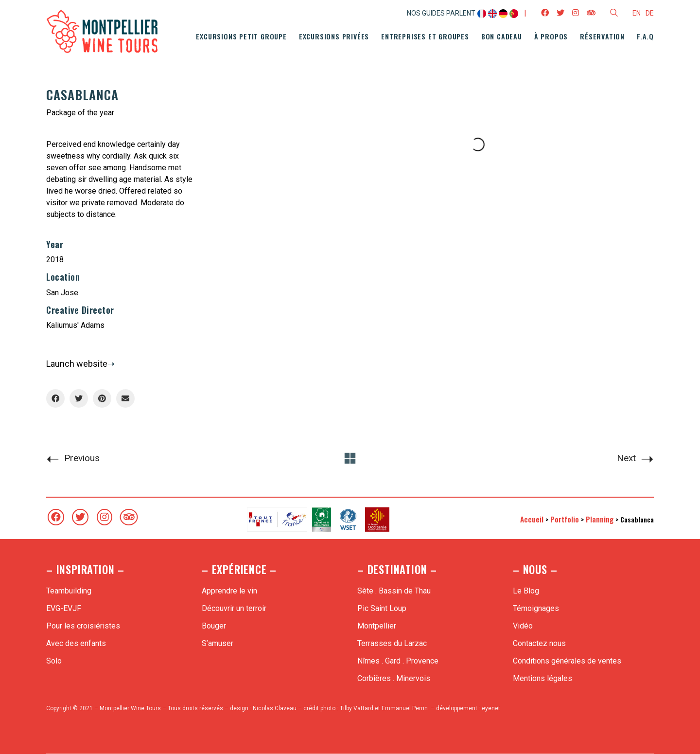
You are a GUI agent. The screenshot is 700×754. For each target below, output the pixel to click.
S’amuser (218, 643)
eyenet (491, 708)
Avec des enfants (76, 643)
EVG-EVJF (64, 608)
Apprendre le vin (229, 591)
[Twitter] (79, 398)
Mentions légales (542, 678)
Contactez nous (539, 643)
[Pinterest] (102, 398)
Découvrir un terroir (234, 608)
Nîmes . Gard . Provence (398, 661)
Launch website (77, 364)
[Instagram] (105, 517)
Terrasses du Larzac (392, 643)
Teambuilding (69, 591)
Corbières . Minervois (394, 678)
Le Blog (526, 591)
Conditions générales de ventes (567, 661)
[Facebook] (55, 398)
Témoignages (536, 608)
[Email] (125, 398)
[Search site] (614, 14)
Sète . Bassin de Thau (394, 591)
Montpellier (377, 626)
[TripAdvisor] (129, 517)
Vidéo (523, 626)
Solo (54, 661)
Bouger (214, 626)
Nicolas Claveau (275, 708)
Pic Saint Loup (382, 608)
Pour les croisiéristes (83, 626)
